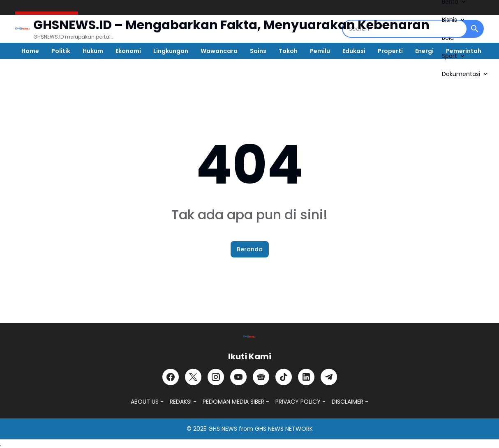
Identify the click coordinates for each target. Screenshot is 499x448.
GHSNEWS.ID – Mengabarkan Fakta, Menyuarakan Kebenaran (231, 25)
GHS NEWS (223, 429)
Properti (390, 51)
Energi (424, 51)
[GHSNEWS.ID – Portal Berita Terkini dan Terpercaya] (249, 337)
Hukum (93, 51)
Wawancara (219, 51)
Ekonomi (128, 51)
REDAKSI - (183, 402)
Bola (448, 38)
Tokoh (288, 51)
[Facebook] (171, 377)
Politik (61, 51)
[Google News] (261, 377)
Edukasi (354, 51)
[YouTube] (238, 377)
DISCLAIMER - (350, 402)
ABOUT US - (147, 402)
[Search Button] (475, 29)
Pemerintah (464, 51)
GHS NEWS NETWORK (284, 429)
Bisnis (454, 20)
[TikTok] (284, 377)
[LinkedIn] (306, 377)
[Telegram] (329, 377)
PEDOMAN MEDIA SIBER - (236, 402)
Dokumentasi (466, 74)
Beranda (250, 249)
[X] (193, 377)
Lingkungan (171, 51)
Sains (258, 51)
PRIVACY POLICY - (300, 402)
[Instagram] (216, 377)
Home (30, 51)
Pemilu (320, 51)
